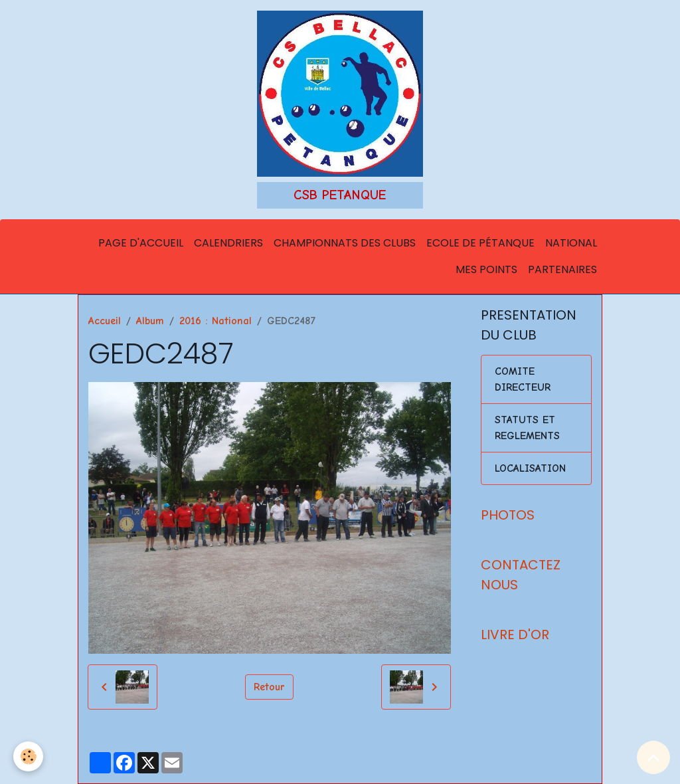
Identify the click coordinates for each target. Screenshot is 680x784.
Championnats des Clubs (345, 243)
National (571, 243)
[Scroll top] (653, 757)
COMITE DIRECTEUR (523, 379)
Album (150, 321)
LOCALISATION (530, 468)
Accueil (105, 321)
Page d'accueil (141, 243)
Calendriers (228, 243)
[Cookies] (28, 756)
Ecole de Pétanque (480, 243)
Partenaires (562, 269)
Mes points (486, 269)
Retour (269, 687)
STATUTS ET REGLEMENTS (527, 428)
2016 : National (215, 321)
